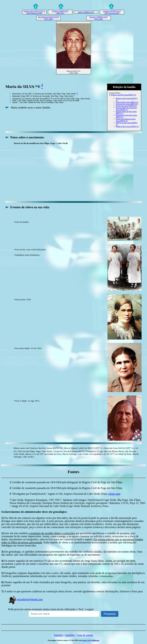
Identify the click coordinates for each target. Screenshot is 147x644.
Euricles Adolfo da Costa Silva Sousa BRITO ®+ (126, 109)
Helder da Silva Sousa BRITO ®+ (127, 126)
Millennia (96, 640)
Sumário (58, 635)
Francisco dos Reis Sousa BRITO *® (123, 95)
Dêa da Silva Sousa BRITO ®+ (127, 106)
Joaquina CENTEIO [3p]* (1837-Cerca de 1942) (112, 12)
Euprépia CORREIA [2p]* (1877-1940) (98, 18)
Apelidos (70, 635)
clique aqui (114, 494)
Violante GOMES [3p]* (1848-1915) (60, 12)
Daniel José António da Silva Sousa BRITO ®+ (126, 120)
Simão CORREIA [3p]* (86, 12)
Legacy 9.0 (86, 640)
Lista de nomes (85, 635)
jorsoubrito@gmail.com (25, 599)
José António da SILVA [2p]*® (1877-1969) (48, 18)
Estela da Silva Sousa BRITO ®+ (127, 102)
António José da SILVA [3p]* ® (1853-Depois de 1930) (34, 12)
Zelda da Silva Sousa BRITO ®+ (127, 104)
